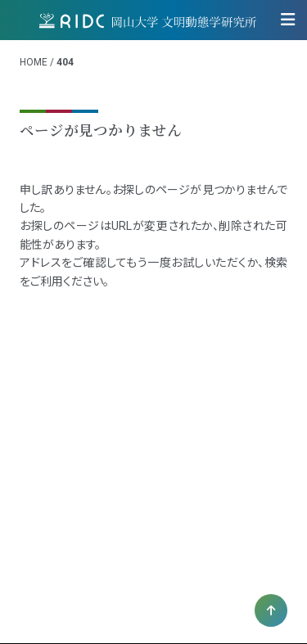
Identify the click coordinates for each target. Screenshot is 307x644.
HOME (34, 62)
